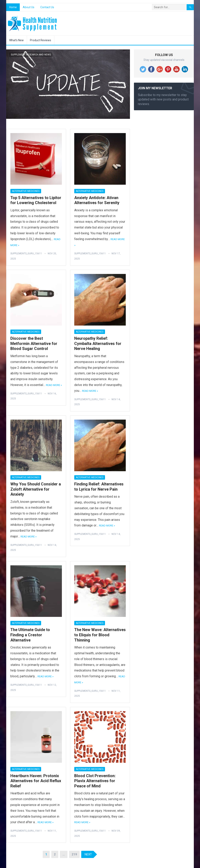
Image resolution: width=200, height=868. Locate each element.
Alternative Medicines (26, 191)
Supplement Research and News (31, 55)
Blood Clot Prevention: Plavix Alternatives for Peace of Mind (95, 781)
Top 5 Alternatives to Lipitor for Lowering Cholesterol (36, 200)
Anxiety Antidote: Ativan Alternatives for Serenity (97, 200)
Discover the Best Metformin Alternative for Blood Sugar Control (34, 343)
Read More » (54, 385)
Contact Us (47, 7)
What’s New (16, 40)
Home (13, 7)
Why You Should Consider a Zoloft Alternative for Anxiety (36, 489)
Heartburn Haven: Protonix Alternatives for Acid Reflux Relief (36, 781)
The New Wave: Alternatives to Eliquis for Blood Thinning (100, 635)
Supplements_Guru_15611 (26, 254)
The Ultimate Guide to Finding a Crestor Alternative (30, 635)
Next (88, 854)
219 (74, 854)
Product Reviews (41, 40)
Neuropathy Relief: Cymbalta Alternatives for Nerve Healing (98, 343)
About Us (29, 7)
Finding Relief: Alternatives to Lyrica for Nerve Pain (99, 487)
